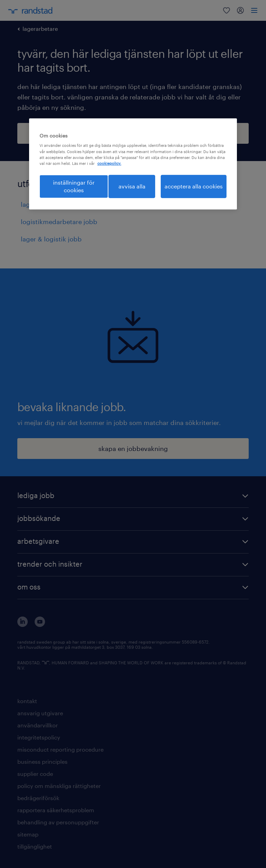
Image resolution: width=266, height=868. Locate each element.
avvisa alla (132, 186)
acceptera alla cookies (194, 186)
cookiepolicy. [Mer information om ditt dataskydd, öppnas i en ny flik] (109, 163)
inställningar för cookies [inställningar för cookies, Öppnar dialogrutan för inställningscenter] (74, 186)
